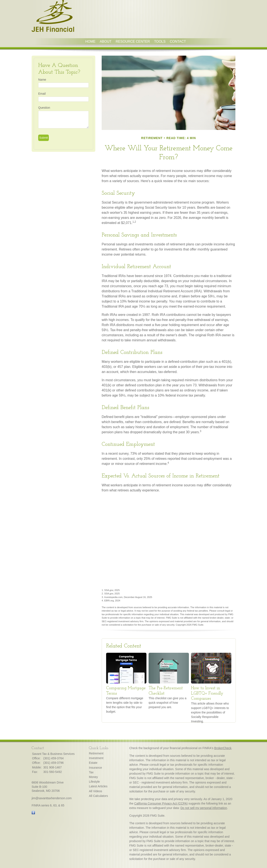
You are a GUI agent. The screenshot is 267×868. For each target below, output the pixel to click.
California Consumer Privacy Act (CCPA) (161, 803)
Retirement (96, 753)
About (106, 42)
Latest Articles (98, 786)
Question (44, 108)
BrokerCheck (223, 748)
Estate (93, 763)
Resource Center (133, 42)
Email (42, 94)
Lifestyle (94, 782)
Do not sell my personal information (204, 808)
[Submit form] (44, 138)
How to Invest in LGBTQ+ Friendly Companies (207, 693)
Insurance (95, 768)
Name (42, 80)
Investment (96, 758)
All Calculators (98, 796)
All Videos (96, 791)
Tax (91, 772)
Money (93, 777)
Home (90, 42)
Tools (160, 42)
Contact (178, 42)
